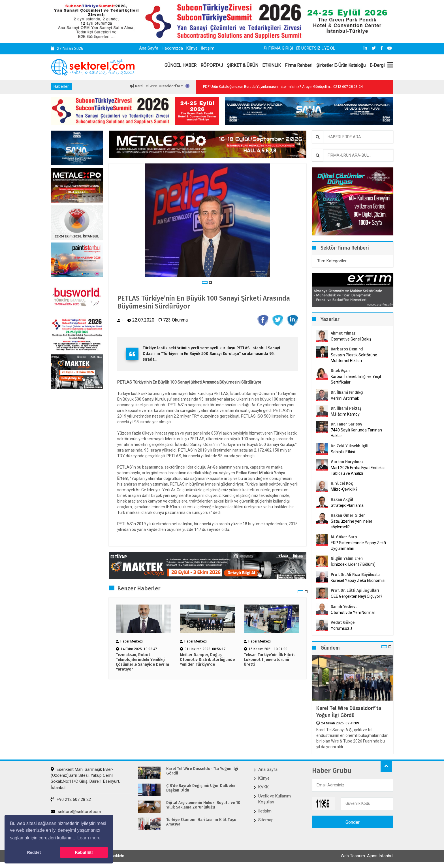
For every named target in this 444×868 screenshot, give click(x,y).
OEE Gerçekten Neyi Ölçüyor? (357, 596)
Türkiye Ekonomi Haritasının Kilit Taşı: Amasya (201, 822)
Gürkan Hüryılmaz (347, 462)
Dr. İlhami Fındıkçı (347, 392)
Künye (192, 48)
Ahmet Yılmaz (343, 333)
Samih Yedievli (344, 607)
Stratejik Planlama (347, 505)
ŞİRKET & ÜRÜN (243, 65)
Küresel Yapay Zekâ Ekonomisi (358, 580)
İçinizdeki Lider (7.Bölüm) (353, 564)
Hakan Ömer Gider (348, 515)
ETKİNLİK (272, 65)
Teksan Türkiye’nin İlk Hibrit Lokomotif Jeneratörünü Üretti (269, 660)
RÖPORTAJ (212, 65)
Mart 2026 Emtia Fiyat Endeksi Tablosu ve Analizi (358, 471)
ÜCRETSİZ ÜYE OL (316, 48)
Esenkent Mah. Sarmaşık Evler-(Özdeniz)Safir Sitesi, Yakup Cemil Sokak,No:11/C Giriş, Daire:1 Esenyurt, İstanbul (85, 778)
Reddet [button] (34, 852)
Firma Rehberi (299, 65)
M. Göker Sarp (344, 537)
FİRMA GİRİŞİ (278, 48)
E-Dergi (377, 65)
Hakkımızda (172, 48)
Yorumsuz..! (341, 628)
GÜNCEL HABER (181, 65)
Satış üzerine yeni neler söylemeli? (352, 524)
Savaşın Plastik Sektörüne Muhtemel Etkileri (354, 358)
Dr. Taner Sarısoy (346, 424)
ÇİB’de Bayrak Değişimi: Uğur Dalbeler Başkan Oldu (201, 788)
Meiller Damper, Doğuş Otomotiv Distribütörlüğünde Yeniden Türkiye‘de (207, 660)
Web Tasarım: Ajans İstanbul (367, 856)
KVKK (263, 787)
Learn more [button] (89, 838)
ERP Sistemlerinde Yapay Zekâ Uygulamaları (358, 546)
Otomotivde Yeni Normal (353, 612)
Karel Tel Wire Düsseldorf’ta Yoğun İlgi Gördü (182, 86)
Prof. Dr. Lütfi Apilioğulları (355, 591)
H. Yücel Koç (342, 483)
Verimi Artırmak (345, 398)
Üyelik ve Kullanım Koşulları (275, 799)
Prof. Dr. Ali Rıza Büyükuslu (355, 575)
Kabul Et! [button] (84, 852)
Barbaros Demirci (347, 349)
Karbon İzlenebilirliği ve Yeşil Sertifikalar (356, 379)
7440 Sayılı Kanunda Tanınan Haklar (356, 433)
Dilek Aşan (340, 371)
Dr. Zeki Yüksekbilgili (350, 446)
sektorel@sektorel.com (76, 812)
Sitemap (266, 820)
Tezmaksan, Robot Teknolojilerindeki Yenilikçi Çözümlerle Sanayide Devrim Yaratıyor (142, 662)
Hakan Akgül (342, 500)
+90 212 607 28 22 (71, 799)
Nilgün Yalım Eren (347, 559)
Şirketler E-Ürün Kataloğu (341, 65)
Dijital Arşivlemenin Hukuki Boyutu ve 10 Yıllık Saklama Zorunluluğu (203, 805)
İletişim (208, 48)
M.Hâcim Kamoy (345, 414)
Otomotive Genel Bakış (351, 339)
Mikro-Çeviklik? (344, 489)
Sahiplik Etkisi (343, 452)
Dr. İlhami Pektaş (346, 408)
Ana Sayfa (149, 48)
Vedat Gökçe (343, 623)
